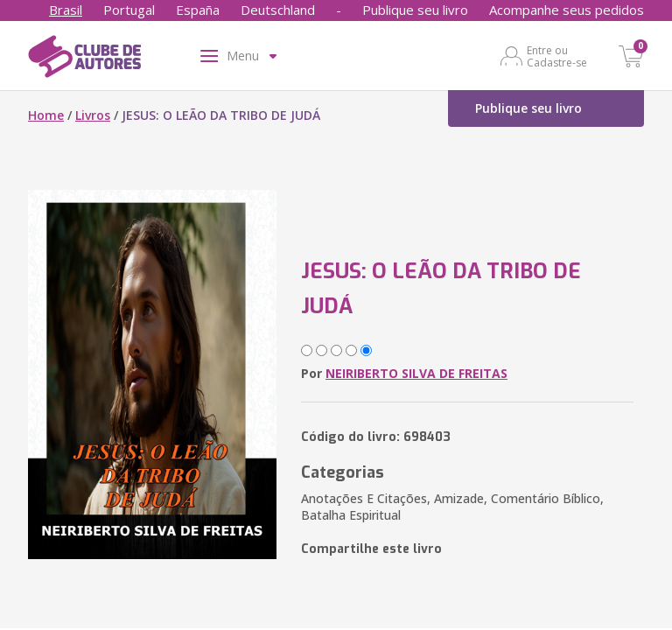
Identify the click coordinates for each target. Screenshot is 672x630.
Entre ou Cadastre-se (557, 56)
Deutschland (278, 10)
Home (46, 115)
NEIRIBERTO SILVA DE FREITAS (416, 373)
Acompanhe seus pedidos (567, 10)
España (198, 10)
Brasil (66, 10)
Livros (93, 115)
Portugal (129, 10)
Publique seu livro (415, 10)
